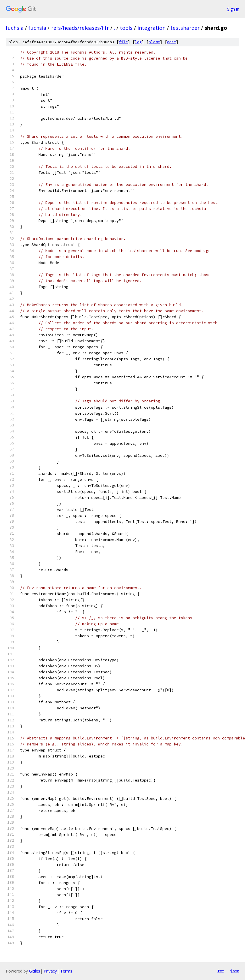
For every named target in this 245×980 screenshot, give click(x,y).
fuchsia (15, 28)
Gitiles (35, 971)
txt (221, 971)
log (138, 42)
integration (151, 28)
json (235, 971)
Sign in (233, 9)
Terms (66, 971)
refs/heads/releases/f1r (80, 28)
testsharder (185, 28)
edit (172, 42)
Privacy (50, 971)
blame (154, 42)
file (123, 42)
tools (126, 28)
